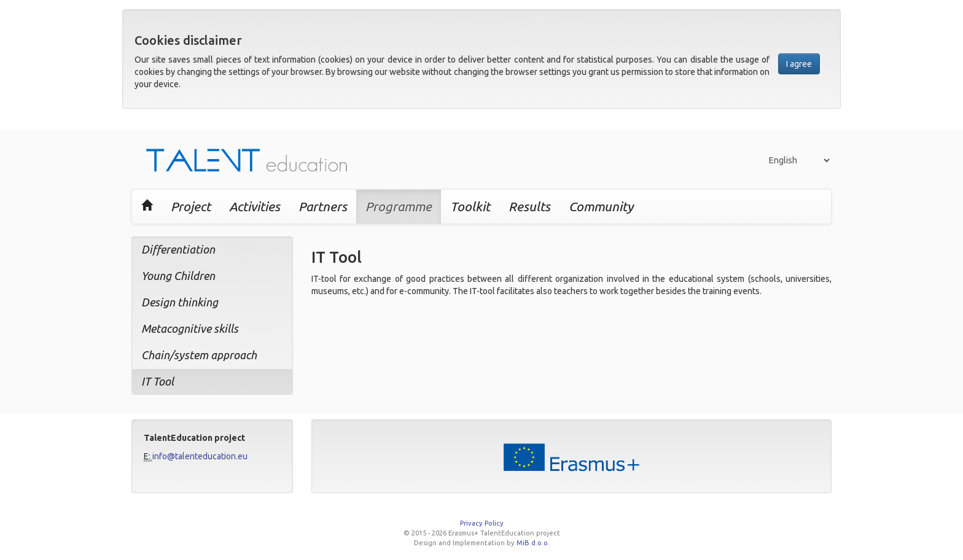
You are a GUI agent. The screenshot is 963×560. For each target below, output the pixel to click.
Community (601, 206)
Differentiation (178, 249)
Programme (399, 206)
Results (529, 206)
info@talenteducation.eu (200, 456)
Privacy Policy (482, 523)
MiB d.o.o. (533, 543)
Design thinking (180, 302)
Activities (255, 206)
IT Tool (158, 381)
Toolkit (470, 206)
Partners (323, 206)
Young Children (178, 276)
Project (191, 206)
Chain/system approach (199, 355)
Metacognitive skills (190, 329)
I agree (799, 64)
